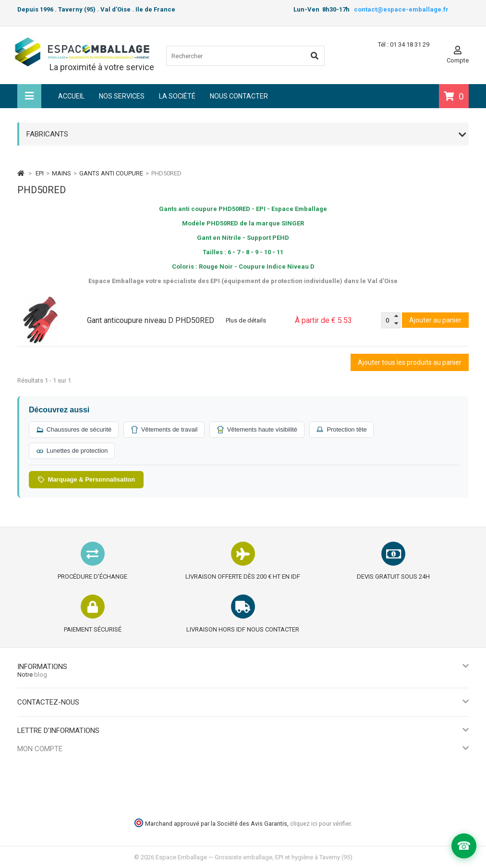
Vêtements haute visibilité (259, 430)
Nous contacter (239, 96)
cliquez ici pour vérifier (320, 824)
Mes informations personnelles (61, 798)
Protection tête (344, 430)
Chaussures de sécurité (74, 430)
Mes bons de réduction (49, 810)
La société (177, 96)
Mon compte (40, 749)
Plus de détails (246, 320)
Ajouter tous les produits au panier (410, 362)
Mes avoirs (32, 774)
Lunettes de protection (72, 451)
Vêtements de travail (165, 430)
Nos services (122, 96)
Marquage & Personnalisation (87, 480)
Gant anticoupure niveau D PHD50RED (151, 320)
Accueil (71, 96)
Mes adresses (37, 786)
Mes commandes (42, 762)
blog (41, 675)
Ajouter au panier (435, 320)
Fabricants (47, 134)
